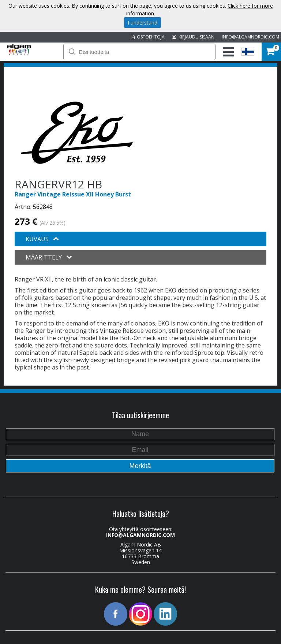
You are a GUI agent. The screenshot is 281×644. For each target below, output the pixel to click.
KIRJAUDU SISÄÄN (193, 37)
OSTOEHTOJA (148, 37)
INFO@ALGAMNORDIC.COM (250, 37)
